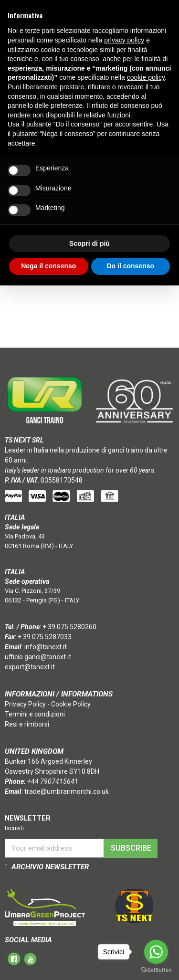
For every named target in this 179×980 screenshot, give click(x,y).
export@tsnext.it (30, 667)
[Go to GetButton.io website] (156, 970)
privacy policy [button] (124, 40)
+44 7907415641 (53, 781)
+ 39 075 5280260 (69, 627)
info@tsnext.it (46, 647)
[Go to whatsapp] (156, 952)
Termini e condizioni (35, 714)
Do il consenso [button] (130, 266)
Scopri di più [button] (89, 243)
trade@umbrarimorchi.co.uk (67, 791)
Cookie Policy (71, 704)
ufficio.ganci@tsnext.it (38, 657)
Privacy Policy (25, 704)
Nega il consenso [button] (48, 266)
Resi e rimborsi (27, 724)
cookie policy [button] (146, 77)
